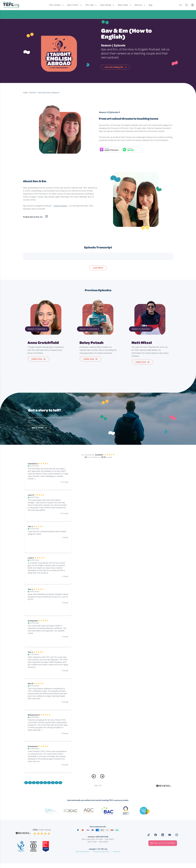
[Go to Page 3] (34, 783)
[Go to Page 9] (56, 783)
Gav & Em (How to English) (49, 93)
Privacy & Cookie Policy (101, 852)
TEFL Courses (55, 5)
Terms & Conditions (82, 852)
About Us (138, 5)
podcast (33, 93)
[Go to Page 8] (53, 783)
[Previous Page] (94, 778)
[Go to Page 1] (26, 783)
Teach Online (123, 5)
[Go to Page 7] (49, 783)
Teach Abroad (106, 5)
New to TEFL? (73, 5)
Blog (150, 5)
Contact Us (116, 852)
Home (25, 93)
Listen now (39, 359)
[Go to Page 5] (41, 783)
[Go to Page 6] (45, 783)
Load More (98, 268)
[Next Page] (102, 778)
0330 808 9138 (102, 837)
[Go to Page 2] (30, 783)
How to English (60, 206)
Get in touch (39, 428)
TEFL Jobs (89, 5)
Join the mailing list (116, 67)
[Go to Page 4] (37, 783)
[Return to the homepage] (12, 5)
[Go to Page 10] (60, 783)
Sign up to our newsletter (163, 843)
